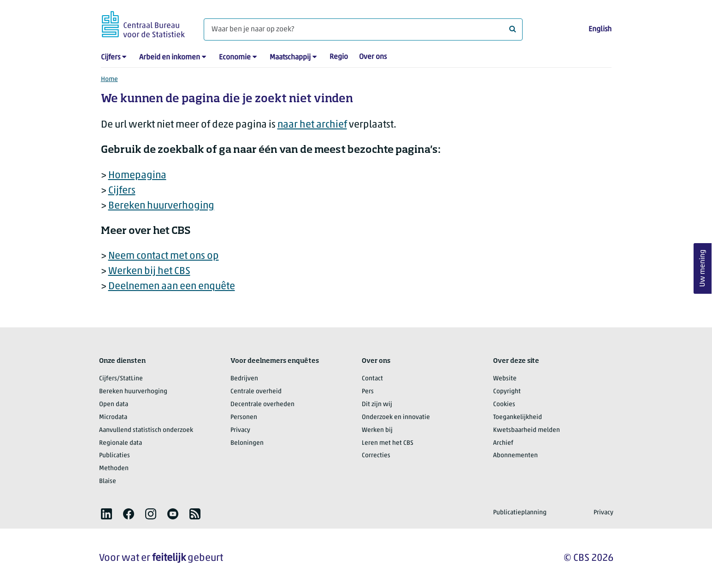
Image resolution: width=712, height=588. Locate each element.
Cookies (504, 405)
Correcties (376, 456)
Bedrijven (244, 379)
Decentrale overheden (262, 405)
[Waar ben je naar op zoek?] (363, 29)
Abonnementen (515, 456)
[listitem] (106, 514)
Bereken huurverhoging (161, 206)
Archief (503, 443)
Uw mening (703, 268)
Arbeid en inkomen (170, 58)
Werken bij (377, 430)
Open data (114, 405)
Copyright (507, 392)
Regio (339, 57)
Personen (244, 417)
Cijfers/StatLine (121, 379)
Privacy (240, 430)
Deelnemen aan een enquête (172, 287)
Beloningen (247, 443)
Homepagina (137, 176)
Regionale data (121, 443)
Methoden (114, 469)
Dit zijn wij (377, 405)
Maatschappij (290, 58)
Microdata (113, 417)
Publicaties (115, 456)
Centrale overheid (256, 392)
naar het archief (312, 125)
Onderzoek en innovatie (396, 417)
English (600, 29)
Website (505, 379)
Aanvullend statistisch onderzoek (146, 430)
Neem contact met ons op (164, 256)
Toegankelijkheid (518, 417)
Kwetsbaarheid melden (527, 430)
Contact (372, 379)
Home (109, 79)
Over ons (373, 57)
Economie (235, 58)
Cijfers (111, 58)
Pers (368, 392)
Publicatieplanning (520, 513)
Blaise (108, 481)
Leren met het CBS (388, 443)
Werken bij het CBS (149, 271)
